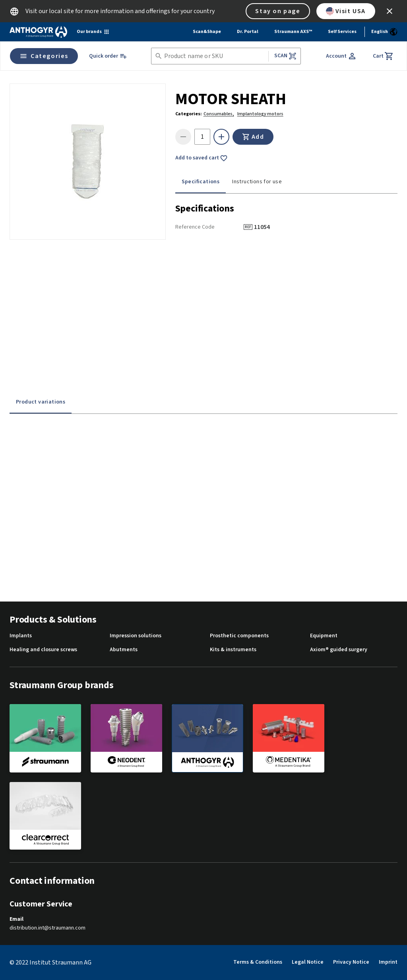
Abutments (124, 650)
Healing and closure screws (43, 650)
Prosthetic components (239, 636)
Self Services (342, 32)
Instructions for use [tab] (257, 182)
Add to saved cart (202, 158)
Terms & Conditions (258, 962)
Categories (44, 56)
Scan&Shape (207, 32)
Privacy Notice (351, 962)
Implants (21, 636)
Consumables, (219, 114)
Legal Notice (308, 962)
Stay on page (278, 11)
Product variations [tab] (41, 402)
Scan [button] (285, 56)
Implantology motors (260, 114)
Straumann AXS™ (293, 32)
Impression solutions (136, 636)
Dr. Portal (248, 32)
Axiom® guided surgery (339, 650)
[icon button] (390, 11)
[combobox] (215, 56)
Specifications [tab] (201, 182)
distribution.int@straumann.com (47, 928)
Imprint (388, 962)
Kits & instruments (233, 650)
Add (253, 137)
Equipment (324, 636)
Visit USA (346, 11)
